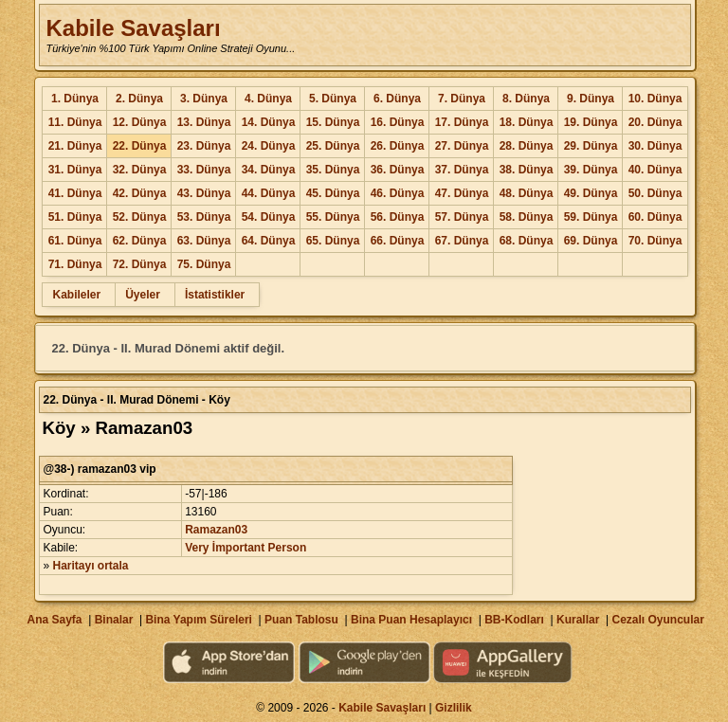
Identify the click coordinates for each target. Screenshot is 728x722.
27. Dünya (462, 146)
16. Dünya (398, 122)
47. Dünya (462, 193)
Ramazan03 (216, 530)
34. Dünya (269, 170)
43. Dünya (204, 193)
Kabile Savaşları (133, 28)
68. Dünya (527, 241)
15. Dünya (333, 122)
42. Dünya (140, 193)
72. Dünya (140, 264)
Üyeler (143, 295)
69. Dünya (591, 241)
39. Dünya (591, 170)
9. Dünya (591, 99)
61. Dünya (75, 241)
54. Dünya (269, 217)
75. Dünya (204, 264)
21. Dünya (75, 146)
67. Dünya (462, 241)
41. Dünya (75, 193)
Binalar (114, 620)
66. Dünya (398, 241)
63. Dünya (204, 241)
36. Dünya (398, 170)
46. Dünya (398, 193)
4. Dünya (268, 99)
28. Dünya (527, 146)
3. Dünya (204, 99)
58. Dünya (527, 217)
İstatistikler (215, 295)
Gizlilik (454, 708)
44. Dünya (269, 193)
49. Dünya (591, 193)
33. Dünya (204, 170)
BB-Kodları (514, 620)
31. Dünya (75, 170)
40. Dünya (655, 170)
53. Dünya (204, 217)
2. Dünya (139, 99)
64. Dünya (269, 241)
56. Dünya (398, 217)
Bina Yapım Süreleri (199, 620)
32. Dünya (140, 170)
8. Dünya (526, 99)
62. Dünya (140, 241)
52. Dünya (140, 217)
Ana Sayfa (54, 620)
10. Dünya (655, 99)
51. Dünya (75, 217)
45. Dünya (333, 193)
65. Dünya (333, 241)
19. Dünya (591, 122)
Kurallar (578, 620)
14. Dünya (269, 122)
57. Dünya (462, 217)
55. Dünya (333, 217)
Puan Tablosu (301, 620)
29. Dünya (591, 146)
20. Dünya (655, 122)
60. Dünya (655, 217)
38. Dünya (527, 170)
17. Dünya (462, 122)
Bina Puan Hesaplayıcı (411, 620)
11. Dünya (75, 122)
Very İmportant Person (246, 548)
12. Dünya (140, 122)
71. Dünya (75, 264)
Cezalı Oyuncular (657, 620)
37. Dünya (462, 170)
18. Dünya (527, 122)
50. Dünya (655, 193)
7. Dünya (462, 99)
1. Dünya (75, 99)
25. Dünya (333, 146)
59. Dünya (591, 217)
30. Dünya (655, 146)
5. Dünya (333, 99)
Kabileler (76, 295)
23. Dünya (204, 146)
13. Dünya (204, 122)
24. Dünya (269, 146)
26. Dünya (398, 146)
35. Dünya (333, 170)
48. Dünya (527, 193)
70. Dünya (655, 241)
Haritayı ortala (91, 566)
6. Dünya (397, 99)
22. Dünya (140, 146)
